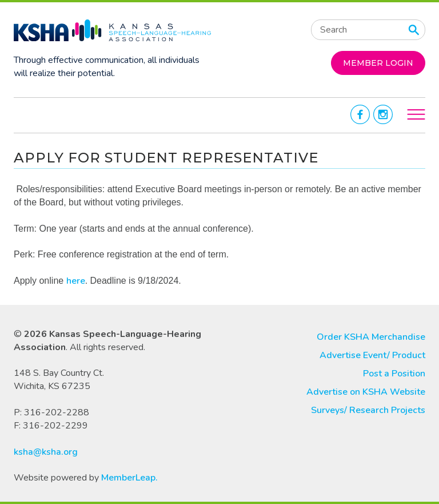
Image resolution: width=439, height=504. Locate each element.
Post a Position (394, 374)
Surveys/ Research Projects (368, 410)
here (76, 281)
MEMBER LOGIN (378, 63)
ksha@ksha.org (46, 452)
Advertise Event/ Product (372, 355)
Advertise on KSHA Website (366, 392)
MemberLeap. (129, 478)
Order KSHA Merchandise (371, 337)
